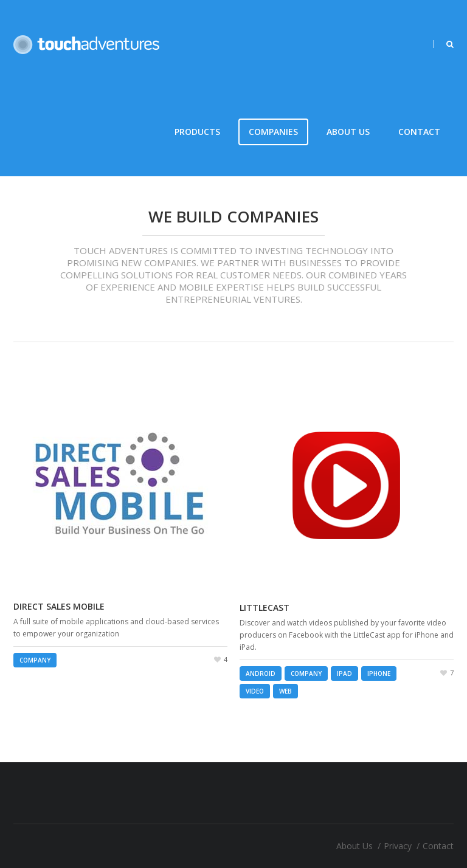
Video (255, 691)
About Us (348, 132)
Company (35, 660)
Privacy (398, 846)
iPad (344, 673)
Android (261, 673)
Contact (419, 132)
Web (285, 691)
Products (197, 132)
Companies (273, 132)
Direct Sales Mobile (59, 606)
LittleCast (265, 608)
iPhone (379, 673)
